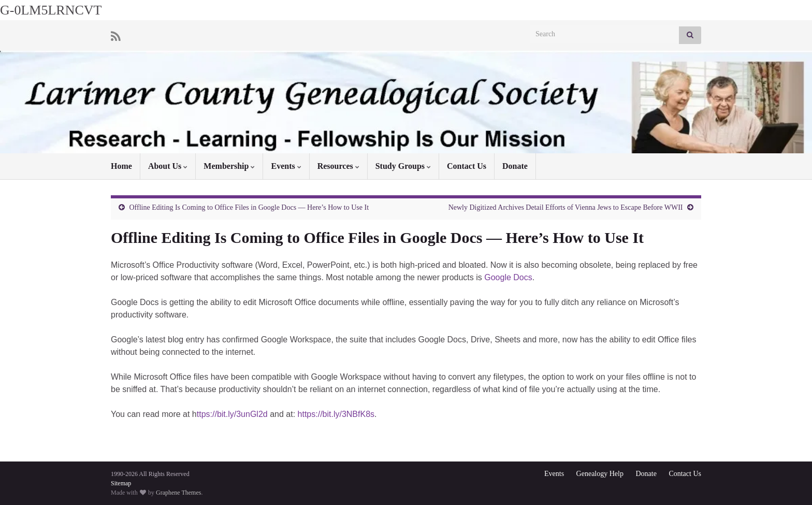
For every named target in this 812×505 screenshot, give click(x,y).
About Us (168, 166)
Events (286, 166)
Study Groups (403, 166)
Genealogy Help (600, 474)
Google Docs (508, 277)
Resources (338, 166)
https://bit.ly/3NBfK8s (336, 414)
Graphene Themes (178, 493)
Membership (229, 166)
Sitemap (121, 483)
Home (121, 166)
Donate (515, 166)
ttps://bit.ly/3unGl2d (232, 414)
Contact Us (467, 166)
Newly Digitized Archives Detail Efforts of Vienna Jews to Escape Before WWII (566, 207)
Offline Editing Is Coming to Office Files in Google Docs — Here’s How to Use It (249, 207)
